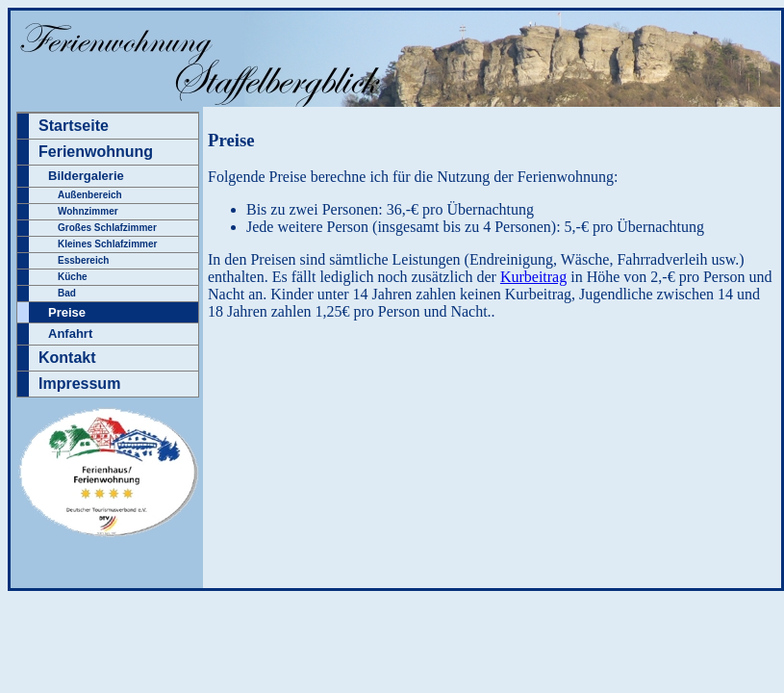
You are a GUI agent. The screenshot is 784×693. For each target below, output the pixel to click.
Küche (73, 277)
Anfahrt (70, 334)
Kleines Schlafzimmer (107, 244)
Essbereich (83, 260)
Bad (67, 293)
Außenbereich (90, 195)
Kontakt (67, 358)
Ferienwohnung (96, 152)
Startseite (74, 126)
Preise (67, 312)
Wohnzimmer (88, 211)
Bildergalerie (86, 176)
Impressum (79, 384)
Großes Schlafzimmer (107, 228)
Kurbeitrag (533, 277)
